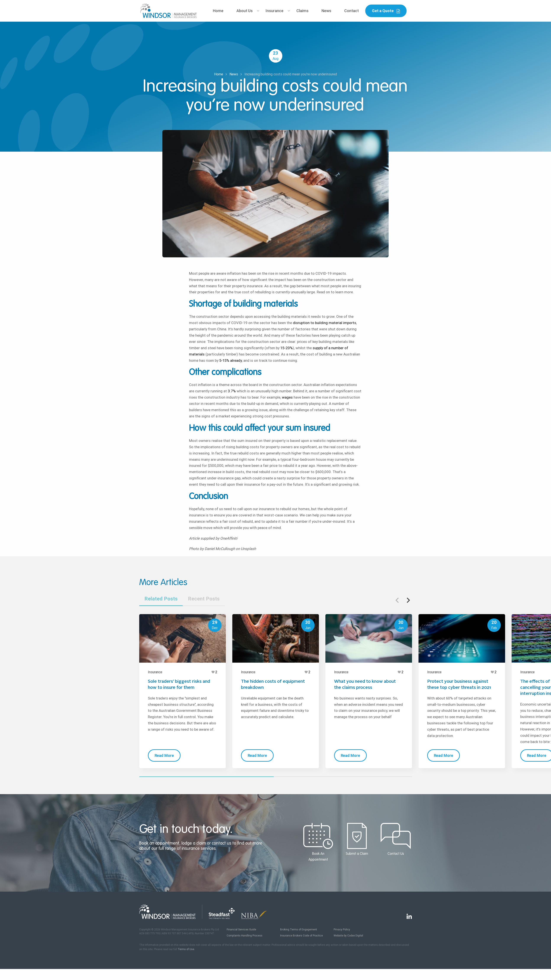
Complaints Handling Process (245, 936)
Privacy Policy (342, 930)
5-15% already (230, 360)
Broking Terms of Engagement (299, 930)
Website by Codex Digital (348, 936)
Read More (164, 755)
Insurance (275, 11)
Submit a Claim (357, 839)
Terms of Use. (186, 949)
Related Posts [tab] (161, 599)
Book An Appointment (318, 842)
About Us (245, 11)
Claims (302, 11)
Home (218, 11)
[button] (408, 600)
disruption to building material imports (324, 323)
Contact (351, 11)
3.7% (231, 391)
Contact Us (396, 839)
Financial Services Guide (241, 930)
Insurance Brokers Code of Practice (301, 936)
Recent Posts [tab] (204, 599)
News (326, 11)
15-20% (286, 348)
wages (287, 397)
